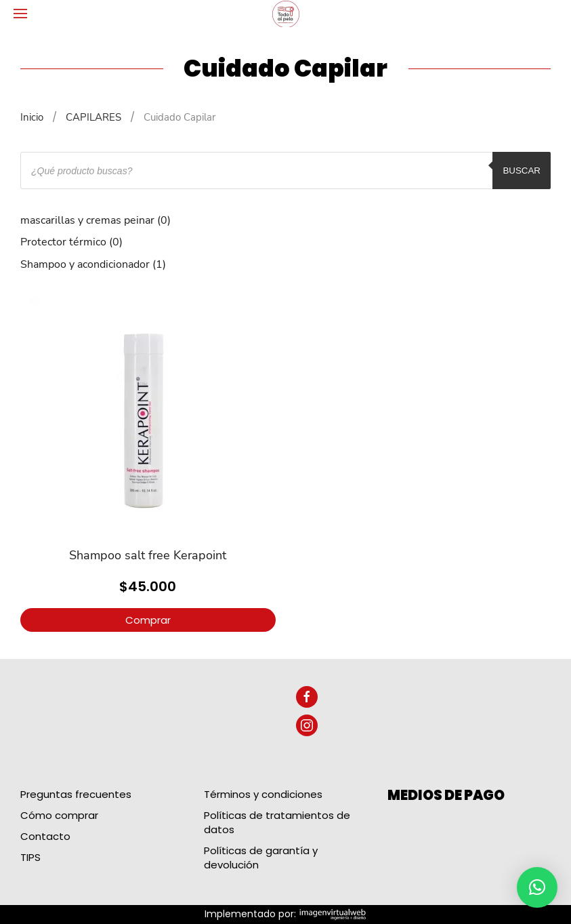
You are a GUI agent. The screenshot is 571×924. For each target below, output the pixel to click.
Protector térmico (63, 242)
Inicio (32, 117)
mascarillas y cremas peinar (87, 220)
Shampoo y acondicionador (85, 264)
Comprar (148, 620)
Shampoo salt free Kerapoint (148, 555)
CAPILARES (93, 117)
